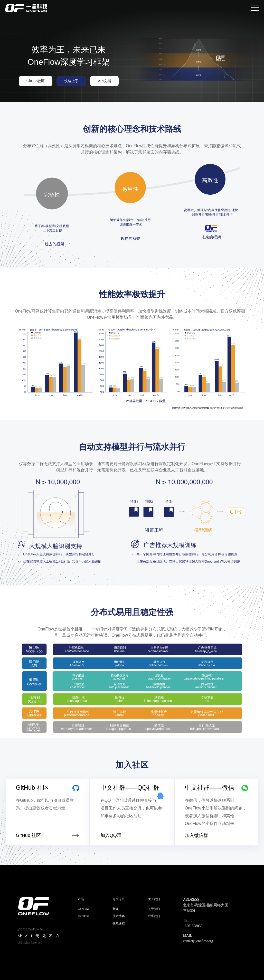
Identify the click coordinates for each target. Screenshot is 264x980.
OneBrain (84, 916)
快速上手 (71, 81)
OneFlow (83, 909)
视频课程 (119, 923)
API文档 (104, 81)
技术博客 (119, 916)
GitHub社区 (36, 81)
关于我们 (154, 909)
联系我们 (154, 916)
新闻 (116, 909)
